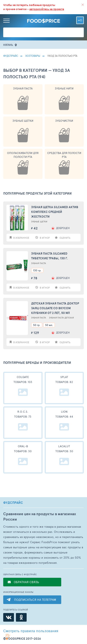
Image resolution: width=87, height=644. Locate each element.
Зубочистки (64, 121)
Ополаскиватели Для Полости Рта (23, 155)
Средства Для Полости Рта (64, 155)
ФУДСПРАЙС (13, 503)
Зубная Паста (23, 88)
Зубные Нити (64, 88)
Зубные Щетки (23, 121)
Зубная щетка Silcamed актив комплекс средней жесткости (55, 212)
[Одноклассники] (21, 617)
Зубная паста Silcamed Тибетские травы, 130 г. (50, 256)
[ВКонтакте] (9, 617)
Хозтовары (33, 56)
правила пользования (31, 631)
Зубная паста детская (61, 318)
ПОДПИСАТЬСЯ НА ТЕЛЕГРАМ (35, 600)
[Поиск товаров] (43, 32)
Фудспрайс (11, 56)
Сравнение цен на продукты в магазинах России (40, 516)
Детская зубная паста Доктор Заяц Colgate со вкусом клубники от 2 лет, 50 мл (55, 308)
